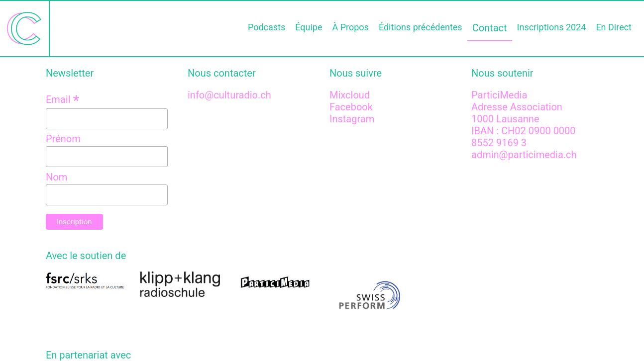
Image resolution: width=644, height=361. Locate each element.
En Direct (614, 27)
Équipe (309, 27)
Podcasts (267, 27)
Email (62, 99)
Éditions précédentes (421, 27)
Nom (56, 177)
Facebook (351, 107)
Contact (490, 28)
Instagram (352, 119)
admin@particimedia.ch (524, 155)
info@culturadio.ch (229, 95)
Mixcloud (350, 95)
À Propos (350, 27)
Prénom (63, 139)
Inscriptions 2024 (552, 27)
